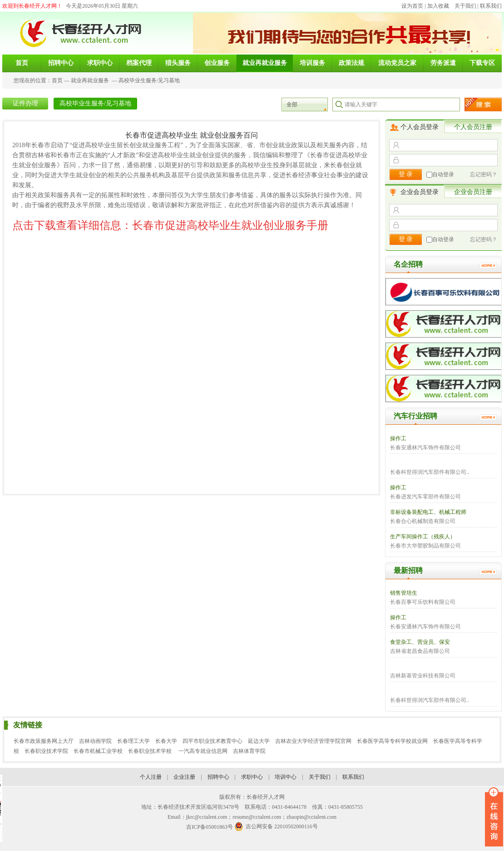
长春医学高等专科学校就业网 (392, 741)
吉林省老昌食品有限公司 (420, 651)
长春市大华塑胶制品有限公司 (425, 546)
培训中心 (286, 777)
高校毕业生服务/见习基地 (149, 80)
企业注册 (184, 777)
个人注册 (151, 777)
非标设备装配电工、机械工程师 (428, 512)
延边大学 (259, 741)
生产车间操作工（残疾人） (423, 537)
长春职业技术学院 (46, 751)
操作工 (398, 438)
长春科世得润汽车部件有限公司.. (430, 472)
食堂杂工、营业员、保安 (420, 642)
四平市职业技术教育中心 (212, 741)
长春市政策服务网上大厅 (44, 741)
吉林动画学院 (95, 741)
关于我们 (465, 6)
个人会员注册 (473, 127)
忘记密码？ (484, 174)
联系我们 (491, 6)
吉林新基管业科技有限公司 (423, 676)
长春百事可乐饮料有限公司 (423, 602)
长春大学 (166, 741)
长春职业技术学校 (151, 751)
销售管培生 (404, 593)
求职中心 (252, 777)
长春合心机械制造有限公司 (423, 521)
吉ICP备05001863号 (210, 827)
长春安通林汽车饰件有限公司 (425, 448)
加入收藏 (438, 6)
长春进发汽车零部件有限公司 (425, 497)
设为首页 (412, 6)
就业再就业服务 (90, 80)
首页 (57, 80)
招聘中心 (218, 777)
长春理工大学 (133, 741)
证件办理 (25, 103)
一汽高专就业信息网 (203, 751)
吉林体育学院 (249, 751)
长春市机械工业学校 (98, 751)
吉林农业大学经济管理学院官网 (313, 741)
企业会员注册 (473, 192)
